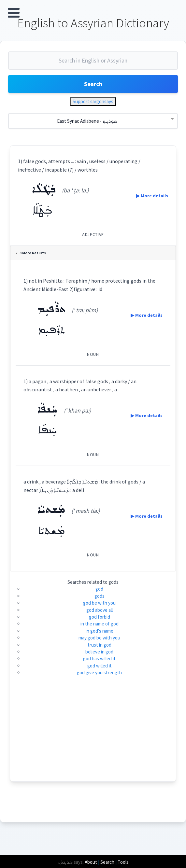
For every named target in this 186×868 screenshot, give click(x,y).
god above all (100, 610)
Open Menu (14, 13)
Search (93, 84)
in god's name (100, 631)
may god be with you (99, 638)
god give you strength (99, 672)
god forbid (100, 617)
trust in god (100, 645)
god (99, 589)
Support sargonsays (93, 101)
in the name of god (100, 624)
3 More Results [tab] (31, 253)
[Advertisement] (93, 736)
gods (100, 596)
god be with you (99, 603)
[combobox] (93, 63)
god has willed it (99, 658)
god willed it (100, 666)
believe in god (99, 652)
